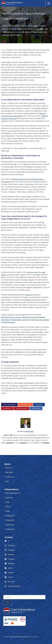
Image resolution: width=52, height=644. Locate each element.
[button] (49, 3)
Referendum (7, 408)
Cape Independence (9, 405)
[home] (12, 3)
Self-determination (21, 408)
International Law (25, 405)
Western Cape (36, 408)
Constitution (39, 405)
